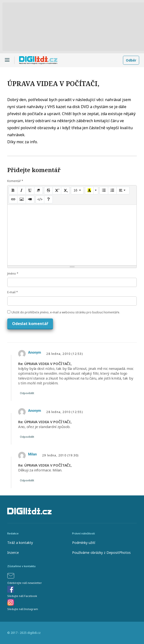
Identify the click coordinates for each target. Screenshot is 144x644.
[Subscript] (65, 191)
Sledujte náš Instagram (23, 609)
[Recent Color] (89, 191)
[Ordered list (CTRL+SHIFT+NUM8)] (112, 191)
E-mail (13, 292)
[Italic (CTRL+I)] (22, 191)
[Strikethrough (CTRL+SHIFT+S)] (48, 191)
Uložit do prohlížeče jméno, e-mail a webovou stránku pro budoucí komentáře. (66, 312)
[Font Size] (77, 191)
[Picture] (22, 199)
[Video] (30, 199)
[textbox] (72, 235)
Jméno (13, 274)
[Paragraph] (123, 191)
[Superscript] (57, 191)
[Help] (48, 199)
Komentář (15, 181)
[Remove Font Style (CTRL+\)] (38, 191)
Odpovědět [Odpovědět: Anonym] (27, 393)
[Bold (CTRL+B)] (13, 191)
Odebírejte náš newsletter (25, 583)
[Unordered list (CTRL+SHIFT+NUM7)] (104, 191)
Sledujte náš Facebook (22, 596)
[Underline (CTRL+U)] (30, 191)
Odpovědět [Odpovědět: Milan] (27, 480)
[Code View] (40, 199)
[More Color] (96, 191)
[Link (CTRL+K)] (13, 199)
